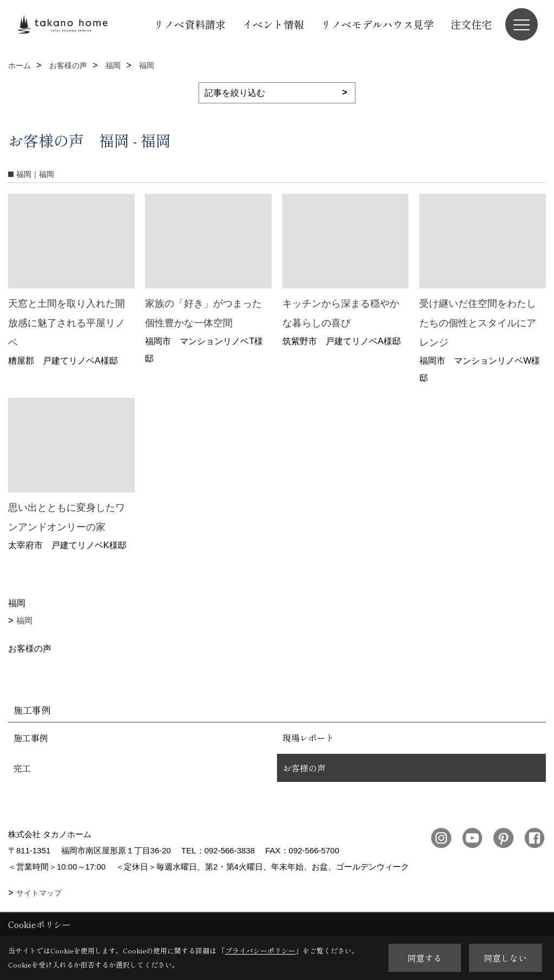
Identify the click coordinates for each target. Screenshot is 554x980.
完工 (22, 768)
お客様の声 (304, 768)
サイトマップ (39, 893)
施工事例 (31, 738)
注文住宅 (471, 24)
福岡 (24, 620)
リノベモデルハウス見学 (377, 24)
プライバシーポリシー (260, 951)
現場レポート (308, 738)
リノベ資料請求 (190, 24)
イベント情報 (273, 24)
